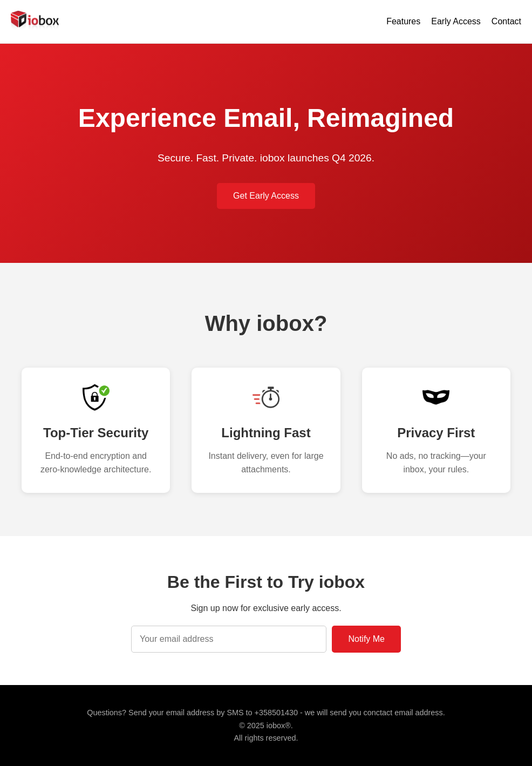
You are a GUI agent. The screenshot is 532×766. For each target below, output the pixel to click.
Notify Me (366, 639)
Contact (506, 21)
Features (403, 21)
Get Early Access (266, 196)
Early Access (456, 21)
